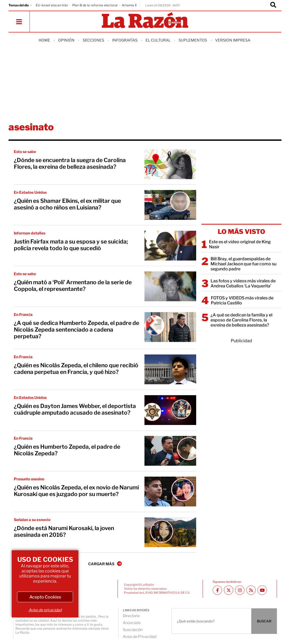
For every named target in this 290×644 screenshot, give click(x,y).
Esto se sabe (25, 152)
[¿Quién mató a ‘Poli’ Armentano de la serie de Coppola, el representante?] (170, 286)
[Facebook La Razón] (217, 590)
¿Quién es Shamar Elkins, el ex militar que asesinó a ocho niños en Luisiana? (67, 204)
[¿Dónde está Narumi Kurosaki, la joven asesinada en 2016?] (170, 532)
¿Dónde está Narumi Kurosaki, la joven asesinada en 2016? (64, 531)
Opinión (66, 40)
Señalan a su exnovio (32, 520)
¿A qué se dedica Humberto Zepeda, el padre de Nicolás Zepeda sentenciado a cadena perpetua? (76, 330)
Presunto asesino (29, 479)
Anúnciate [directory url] (132, 623)
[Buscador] (273, 5)
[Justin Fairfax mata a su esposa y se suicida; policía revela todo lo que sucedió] (170, 246)
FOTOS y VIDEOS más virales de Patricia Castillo (242, 300)
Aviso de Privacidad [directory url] (140, 636)
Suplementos (193, 40)
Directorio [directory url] (131, 616)
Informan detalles (30, 233)
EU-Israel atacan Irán (52, 5)
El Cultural (158, 40)
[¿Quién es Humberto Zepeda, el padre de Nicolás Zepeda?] (170, 451)
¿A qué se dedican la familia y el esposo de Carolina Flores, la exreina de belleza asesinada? (241, 320)
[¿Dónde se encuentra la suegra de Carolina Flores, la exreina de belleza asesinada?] (170, 164)
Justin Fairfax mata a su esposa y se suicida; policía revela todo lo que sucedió (71, 245)
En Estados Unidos (30, 192)
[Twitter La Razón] (229, 590)
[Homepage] (145, 21)
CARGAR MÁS (105, 564)
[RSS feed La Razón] (251, 590)
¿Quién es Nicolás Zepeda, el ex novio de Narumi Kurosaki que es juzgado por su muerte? (76, 491)
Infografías (125, 40)
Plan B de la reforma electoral (95, 5)
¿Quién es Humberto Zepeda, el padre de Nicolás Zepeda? (67, 450)
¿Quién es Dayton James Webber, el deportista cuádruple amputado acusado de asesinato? (75, 409)
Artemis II (129, 5)
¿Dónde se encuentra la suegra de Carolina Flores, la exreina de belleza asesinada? (70, 163)
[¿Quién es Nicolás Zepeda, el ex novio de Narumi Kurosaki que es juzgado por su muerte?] (170, 492)
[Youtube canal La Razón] (262, 590)
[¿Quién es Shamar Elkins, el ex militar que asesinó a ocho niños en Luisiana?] (170, 205)
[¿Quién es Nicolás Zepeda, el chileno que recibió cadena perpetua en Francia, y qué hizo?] (170, 369)
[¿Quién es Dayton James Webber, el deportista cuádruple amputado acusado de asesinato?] (170, 410)
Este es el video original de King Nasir (240, 244)
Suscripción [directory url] (133, 629)
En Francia (23, 314)
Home (44, 40)
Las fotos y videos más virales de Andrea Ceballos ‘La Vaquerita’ (243, 283)
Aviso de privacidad (45, 610)
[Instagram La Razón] (240, 590)
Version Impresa (233, 40)
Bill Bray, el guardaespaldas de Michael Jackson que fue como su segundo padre (243, 264)
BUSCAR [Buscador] (264, 621)
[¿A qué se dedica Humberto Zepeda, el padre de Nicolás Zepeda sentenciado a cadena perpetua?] (170, 327)
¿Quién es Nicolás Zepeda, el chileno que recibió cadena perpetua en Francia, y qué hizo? (76, 369)
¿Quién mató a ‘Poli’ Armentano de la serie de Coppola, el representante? (73, 286)
